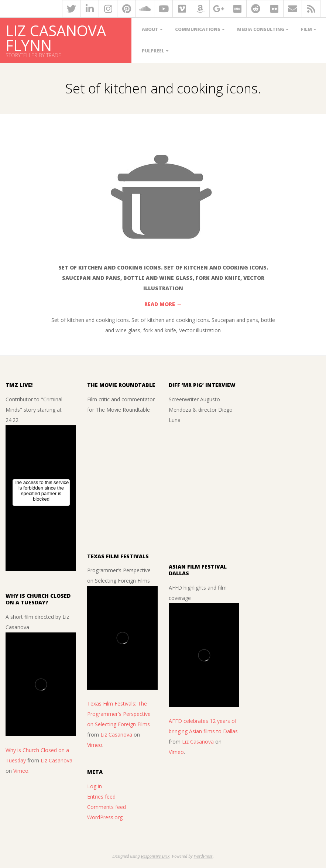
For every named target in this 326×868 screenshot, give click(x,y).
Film (306, 29)
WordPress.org (105, 817)
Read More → (163, 304)
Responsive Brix (155, 856)
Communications (198, 29)
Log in (95, 786)
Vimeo (21, 771)
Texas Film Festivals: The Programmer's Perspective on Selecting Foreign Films (119, 714)
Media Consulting (261, 29)
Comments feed (107, 807)
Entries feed (101, 797)
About (150, 29)
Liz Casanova (56, 760)
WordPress (203, 856)
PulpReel (153, 51)
